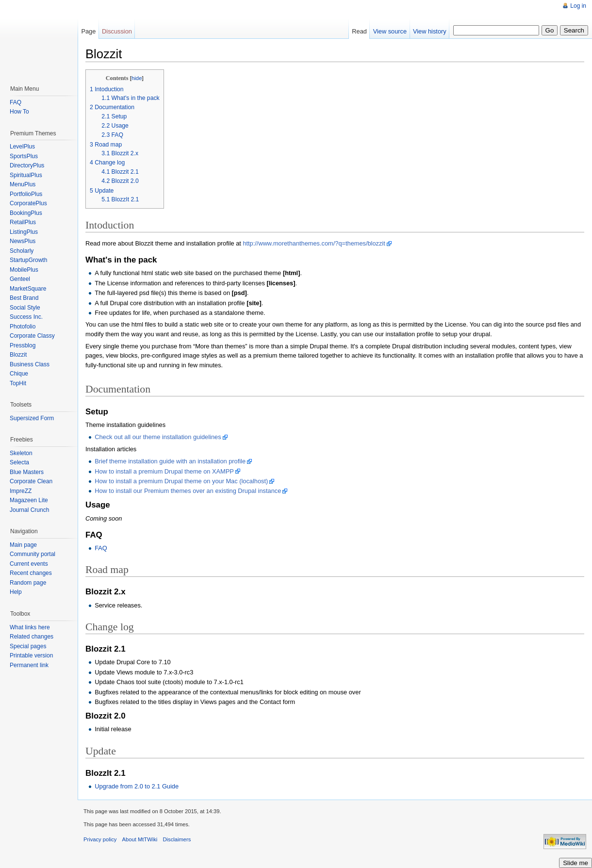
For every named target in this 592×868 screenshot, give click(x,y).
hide (137, 78)
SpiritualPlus (26, 175)
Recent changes (31, 573)
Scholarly (22, 251)
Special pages (28, 646)
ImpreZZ (21, 491)
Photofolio (23, 327)
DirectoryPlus (27, 165)
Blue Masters (27, 472)
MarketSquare (28, 289)
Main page (23, 545)
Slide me (576, 863)
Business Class (30, 364)
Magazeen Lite (29, 500)
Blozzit (18, 355)
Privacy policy (100, 839)
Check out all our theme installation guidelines (158, 437)
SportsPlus (24, 156)
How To (19, 112)
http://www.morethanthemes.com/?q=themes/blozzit (314, 243)
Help (16, 592)
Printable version (31, 655)
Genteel (20, 279)
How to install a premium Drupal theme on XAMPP (164, 471)
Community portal (33, 554)
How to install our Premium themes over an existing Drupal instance (188, 491)
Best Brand (24, 298)
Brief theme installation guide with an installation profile (170, 461)
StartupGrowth (28, 260)
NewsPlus (23, 241)
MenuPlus (23, 184)
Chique (19, 374)
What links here (30, 627)
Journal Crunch (29, 510)
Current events (29, 564)
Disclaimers (177, 839)
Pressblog (23, 345)
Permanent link (29, 665)
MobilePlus (24, 270)
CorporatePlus (28, 203)
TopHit (18, 383)
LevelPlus (22, 147)
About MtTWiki (140, 839)
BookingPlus (26, 213)
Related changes (32, 637)
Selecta (19, 462)
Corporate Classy (32, 336)
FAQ (101, 548)
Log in (578, 6)
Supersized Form (32, 418)
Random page (28, 583)
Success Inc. (26, 317)
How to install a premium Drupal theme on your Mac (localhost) (181, 481)
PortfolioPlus (26, 194)
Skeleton (21, 453)
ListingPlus (24, 232)
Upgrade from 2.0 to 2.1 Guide (137, 786)
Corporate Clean (31, 481)
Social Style (25, 308)
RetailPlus (23, 222)
